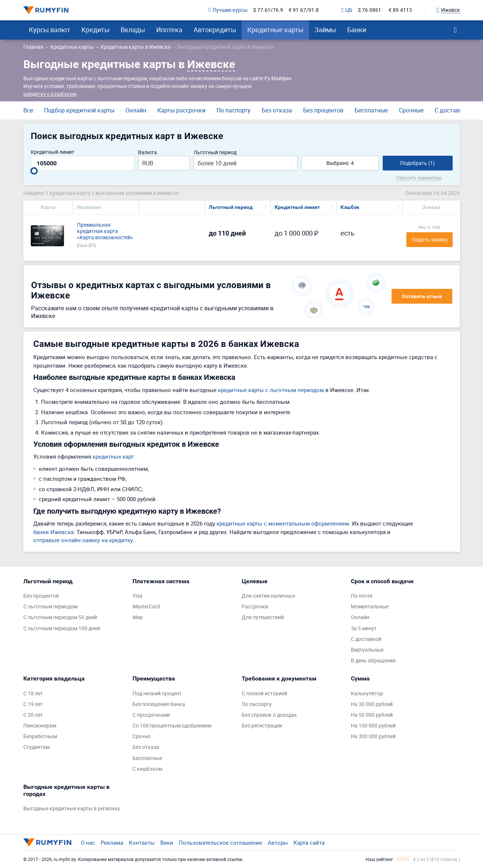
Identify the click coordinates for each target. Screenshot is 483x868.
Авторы (278, 842)
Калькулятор (367, 694)
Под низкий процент (157, 694)
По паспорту (234, 110)
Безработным (40, 737)
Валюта (147, 153)
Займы (325, 30)
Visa (137, 596)
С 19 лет (33, 704)
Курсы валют (50, 30)
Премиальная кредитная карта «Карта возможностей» (105, 231)
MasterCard (146, 607)
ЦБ (347, 10)
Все (28, 110)
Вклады (133, 30)
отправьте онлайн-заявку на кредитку (83, 540)
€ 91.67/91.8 (304, 10)
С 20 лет (33, 715)
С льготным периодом (50, 607)
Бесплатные (371, 110)
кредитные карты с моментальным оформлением (283, 523)
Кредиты (95, 30)
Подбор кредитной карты (79, 110)
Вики (167, 842)
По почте (362, 596)
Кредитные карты (275, 30)
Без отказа (277, 110)
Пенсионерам (40, 726)
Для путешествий (263, 617)
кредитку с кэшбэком (50, 94)
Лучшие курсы (228, 10)
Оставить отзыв (422, 296)
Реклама (112, 842)
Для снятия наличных (269, 596)
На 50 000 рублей (372, 715)
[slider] (34, 171)
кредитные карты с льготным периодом (271, 390)
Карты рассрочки (181, 110)
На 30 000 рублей (372, 704)
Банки (357, 30)
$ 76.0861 (370, 10)
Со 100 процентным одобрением (172, 726)
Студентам (36, 747)
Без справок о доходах (269, 715)
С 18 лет (33, 694)
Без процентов (323, 110)
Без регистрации (262, 726)
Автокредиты (215, 30)
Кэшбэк (350, 207)
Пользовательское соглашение (220, 842)
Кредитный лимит (53, 152)
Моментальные (370, 607)
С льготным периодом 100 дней (62, 629)
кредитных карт (113, 456)
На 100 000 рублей (373, 726)
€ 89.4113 (400, 10)
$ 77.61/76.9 (268, 10)
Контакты (142, 842)
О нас (88, 842)
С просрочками (151, 715)
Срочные (411, 110)
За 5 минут (364, 629)
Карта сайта (309, 842)
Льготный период (215, 153)
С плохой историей (264, 694)
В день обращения (373, 661)
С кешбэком (147, 769)
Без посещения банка (159, 704)
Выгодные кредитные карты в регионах (72, 809)
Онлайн (136, 110)
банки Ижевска (53, 532)
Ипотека (169, 30)
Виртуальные (367, 650)
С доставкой (452, 110)
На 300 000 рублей (373, 737)
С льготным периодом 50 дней (60, 617)
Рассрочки (255, 607)
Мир (138, 617)
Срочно (142, 737)
